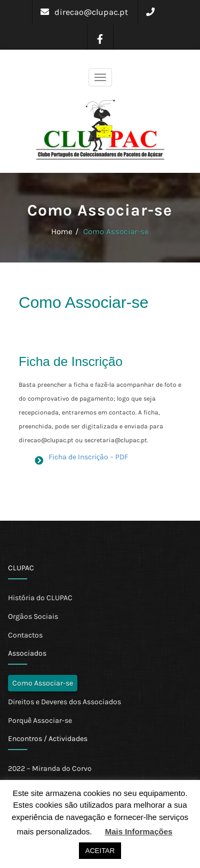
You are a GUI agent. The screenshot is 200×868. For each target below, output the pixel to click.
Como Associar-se (116, 232)
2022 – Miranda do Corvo (50, 769)
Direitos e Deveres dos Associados (65, 702)
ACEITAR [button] (100, 851)
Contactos (25, 635)
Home (62, 232)
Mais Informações (139, 831)
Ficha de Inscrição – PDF (88, 457)
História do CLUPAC (40, 598)
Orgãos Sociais (33, 616)
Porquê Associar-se (40, 720)
